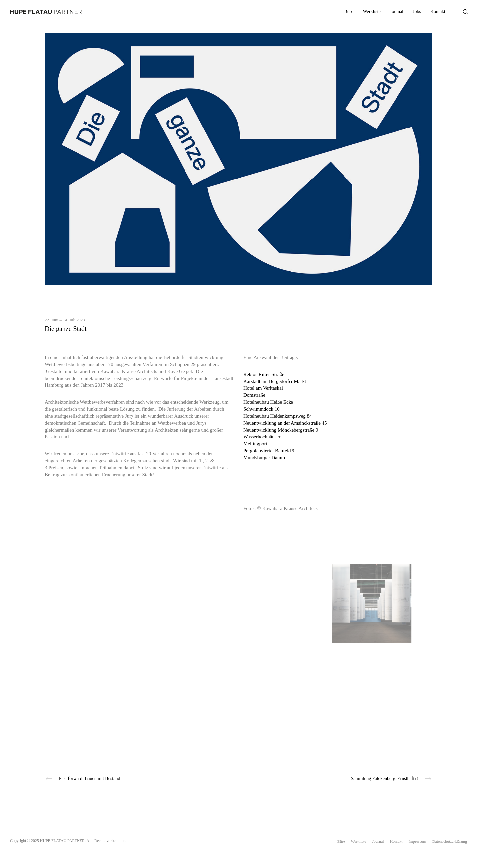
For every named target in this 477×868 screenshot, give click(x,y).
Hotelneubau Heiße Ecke (268, 402)
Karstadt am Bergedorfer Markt (275, 381)
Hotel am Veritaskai (263, 388)
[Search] (461, 12)
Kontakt (396, 842)
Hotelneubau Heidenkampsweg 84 (278, 416)
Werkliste (359, 842)
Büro (341, 842)
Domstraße (254, 395)
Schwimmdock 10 (262, 409)
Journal (378, 842)
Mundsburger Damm (264, 458)
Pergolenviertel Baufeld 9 (269, 451)
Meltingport (255, 444)
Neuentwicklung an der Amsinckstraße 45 (285, 423)
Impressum (417, 842)
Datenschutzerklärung (450, 842)
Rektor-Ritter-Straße (264, 374)
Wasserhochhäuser (262, 437)
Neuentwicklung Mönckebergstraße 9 (281, 430)
